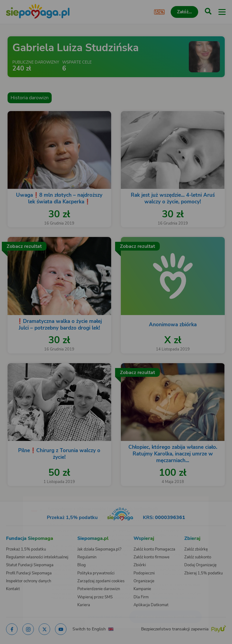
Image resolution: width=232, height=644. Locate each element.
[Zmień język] (17, 497)
